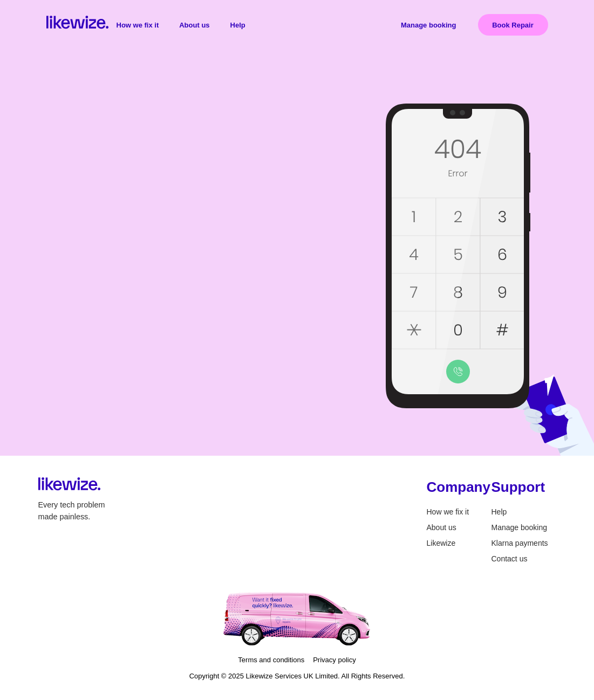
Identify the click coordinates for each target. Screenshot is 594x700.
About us (194, 25)
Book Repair (513, 25)
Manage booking (429, 25)
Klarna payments (520, 543)
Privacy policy (334, 660)
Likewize (441, 543)
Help (238, 25)
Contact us (510, 559)
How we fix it (138, 25)
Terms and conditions (271, 660)
